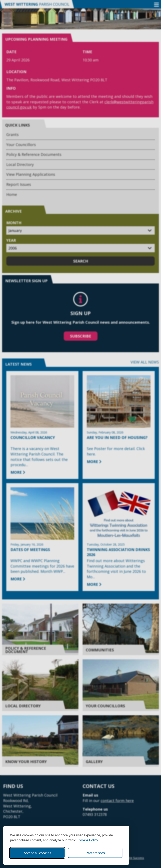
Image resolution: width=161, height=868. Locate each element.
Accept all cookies (37, 853)
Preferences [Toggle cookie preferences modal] (95, 853)
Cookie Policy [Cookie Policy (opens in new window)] (88, 840)
